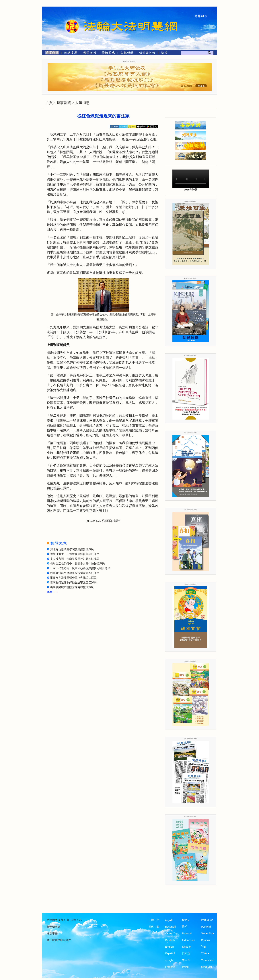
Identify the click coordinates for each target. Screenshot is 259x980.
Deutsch (170, 940)
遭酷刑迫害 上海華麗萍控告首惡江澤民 (75, 554)
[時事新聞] (51, 53)
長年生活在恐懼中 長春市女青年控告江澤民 (77, 564)
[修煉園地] (108, 53)
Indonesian (189, 940)
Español (170, 953)
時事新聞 (64, 103)
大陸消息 (82, 103)
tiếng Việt (207, 967)
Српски (205, 940)
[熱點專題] (71, 53)
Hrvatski (187, 933)
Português (207, 920)
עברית (186, 920)
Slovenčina (208, 933)
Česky (169, 933)
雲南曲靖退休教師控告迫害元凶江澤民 (73, 583)
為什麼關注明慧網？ (59, 940)
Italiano (186, 947)
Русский (206, 927)
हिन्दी (185, 927)
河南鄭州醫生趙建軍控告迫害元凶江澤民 (75, 573)
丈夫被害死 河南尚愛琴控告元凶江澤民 (75, 559)
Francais (170, 967)
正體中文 (154, 920)
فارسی (169, 960)
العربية (169, 920)
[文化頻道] (127, 53)
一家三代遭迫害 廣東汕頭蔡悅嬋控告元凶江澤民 (80, 568)
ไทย (203, 947)
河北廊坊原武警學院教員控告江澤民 (72, 549)
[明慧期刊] (89, 53)
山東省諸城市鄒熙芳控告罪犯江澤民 (72, 587)
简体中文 (154, 927)
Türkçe (205, 953)
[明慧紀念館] (147, 53)
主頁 (49, 103)
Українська (208, 960)
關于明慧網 (53, 927)
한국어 (186, 960)
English (170, 947)
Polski (186, 967)
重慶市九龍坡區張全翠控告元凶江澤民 (73, 578)
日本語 (186, 953)
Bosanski (171, 927)
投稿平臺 (52, 934)
